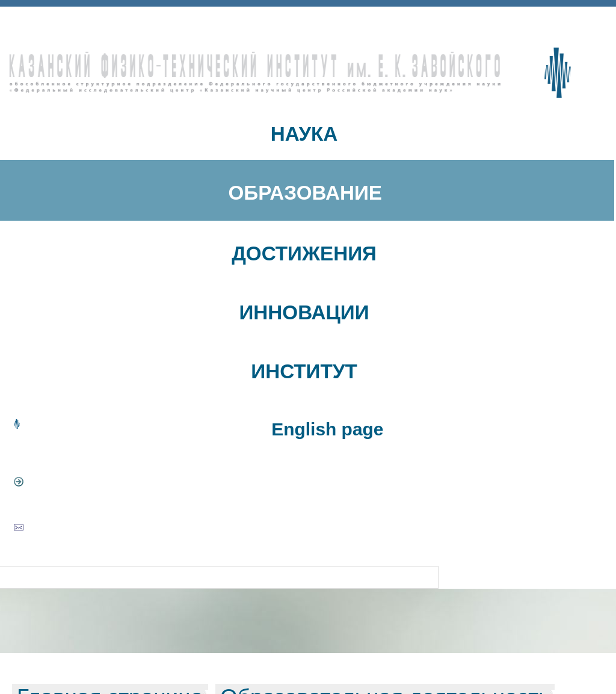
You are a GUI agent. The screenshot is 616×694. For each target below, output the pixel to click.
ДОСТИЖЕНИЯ (304, 253)
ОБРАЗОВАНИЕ (305, 193)
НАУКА (304, 134)
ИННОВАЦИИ (304, 312)
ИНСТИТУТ (304, 371)
